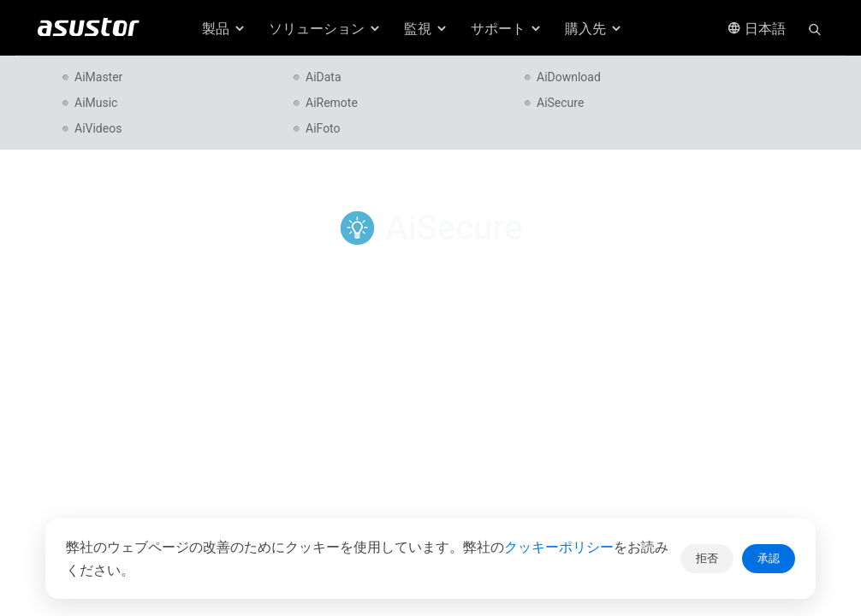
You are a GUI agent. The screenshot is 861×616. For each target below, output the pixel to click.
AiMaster (98, 77)
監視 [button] (426, 29)
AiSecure (560, 103)
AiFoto (323, 128)
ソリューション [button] (325, 29)
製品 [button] (224, 29)
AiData (324, 77)
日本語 (757, 29)
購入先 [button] (594, 29)
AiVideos (98, 128)
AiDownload (569, 77)
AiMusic (96, 103)
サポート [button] (507, 29)
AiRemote (332, 103)
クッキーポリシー (559, 547)
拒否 (707, 558)
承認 (769, 558)
